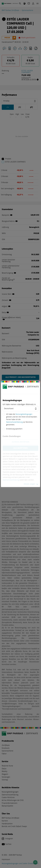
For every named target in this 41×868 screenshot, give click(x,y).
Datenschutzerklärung (14, 422)
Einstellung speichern (14, 429)
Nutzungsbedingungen (24, 414)
